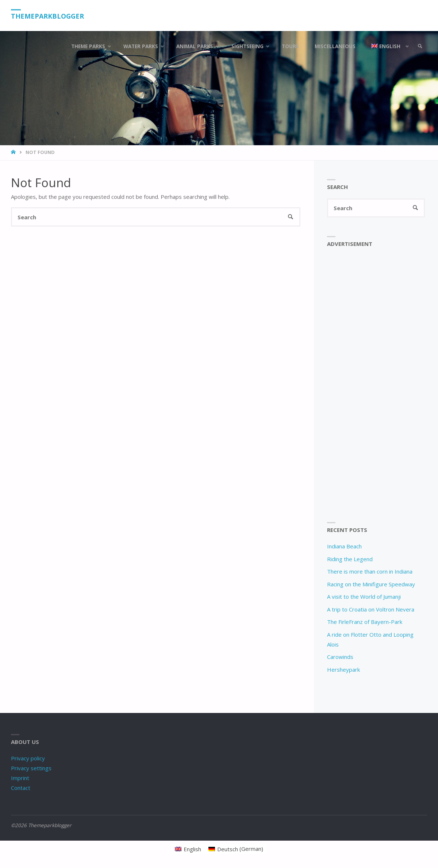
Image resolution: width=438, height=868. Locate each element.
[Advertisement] (376, 385)
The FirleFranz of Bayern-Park (365, 622)
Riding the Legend (350, 559)
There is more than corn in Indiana (370, 571)
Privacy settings (31, 768)
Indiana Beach (344, 546)
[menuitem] (389, 47)
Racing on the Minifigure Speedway (371, 584)
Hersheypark (343, 670)
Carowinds (340, 657)
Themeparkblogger (47, 16)
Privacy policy (28, 758)
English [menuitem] (192, 849)
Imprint (20, 778)
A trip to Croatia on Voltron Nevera (371, 609)
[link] (420, 47)
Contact (21, 788)
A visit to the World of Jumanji (364, 597)
